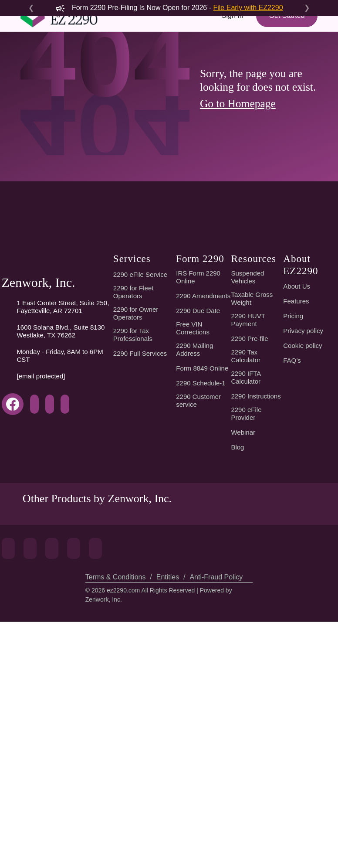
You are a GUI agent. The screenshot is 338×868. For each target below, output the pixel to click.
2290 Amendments (197, 502)
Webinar (243, 636)
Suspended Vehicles (247, 480)
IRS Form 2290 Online (198, 480)
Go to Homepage (240, 191)
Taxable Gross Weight (253, 502)
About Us (296, 490)
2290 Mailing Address (195, 559)
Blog (238, 650)
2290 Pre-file (250, 542)
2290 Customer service (200, 610)
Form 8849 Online (203, 578)
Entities (167, 823)
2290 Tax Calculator (247, 559)
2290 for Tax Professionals (133, 538)
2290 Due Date (198, 521)
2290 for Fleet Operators (134, 495)
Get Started (286, 32)
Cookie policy (303, 549)
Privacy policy (304, 534)
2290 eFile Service (139, 478)
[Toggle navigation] (33, 64)
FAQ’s (292, 564)
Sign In (231, 32)
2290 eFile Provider (246, 617)
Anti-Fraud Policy (215, 823)
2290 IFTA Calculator (247, 581)
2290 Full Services (139, 557)
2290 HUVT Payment (248, 523)
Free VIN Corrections (195, 538)
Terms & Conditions (115, 823)
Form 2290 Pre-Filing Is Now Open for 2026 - (169, 8)
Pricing (293, 519)
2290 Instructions (256, 599)
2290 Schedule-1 (201, 593)
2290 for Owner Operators (136, 517)
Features (296, 504)
